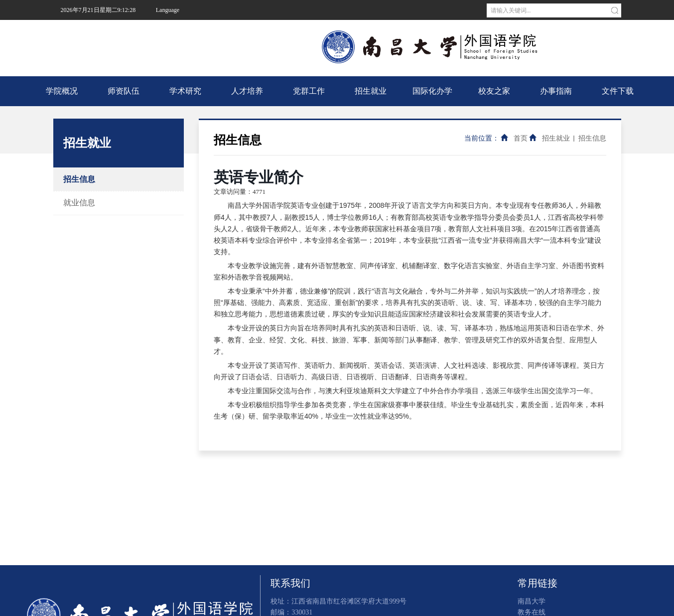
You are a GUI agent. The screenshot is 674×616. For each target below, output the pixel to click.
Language (168, 10)
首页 (521, 138)
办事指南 (556, 91)
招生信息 (79, 179)
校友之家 (494, 91)
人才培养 (247, 91)
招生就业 (371, 91)
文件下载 (618, 91)
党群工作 (309, 91)
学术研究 (185, 91)
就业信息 (79, 203)
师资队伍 (124, 91)
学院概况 (62, 91)
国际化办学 (432, 91)
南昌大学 (173, 30)
